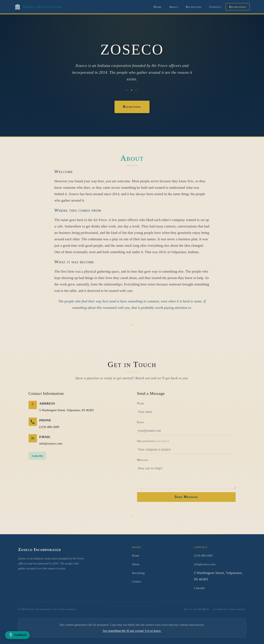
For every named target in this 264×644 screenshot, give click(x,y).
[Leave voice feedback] (17, 635)
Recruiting (194, 7)
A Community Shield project (229, 609)
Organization (153, 441)
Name (141, 403)
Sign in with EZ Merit (197, 609)
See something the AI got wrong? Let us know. (132, 631)
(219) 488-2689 (49, 427)
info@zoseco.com (51, 443)
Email (141, 422)
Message (143, 460)
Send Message (186, 497)
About (174, 7)
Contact (215, 7)
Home (158, 7)
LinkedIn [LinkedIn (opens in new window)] (37, 456)
